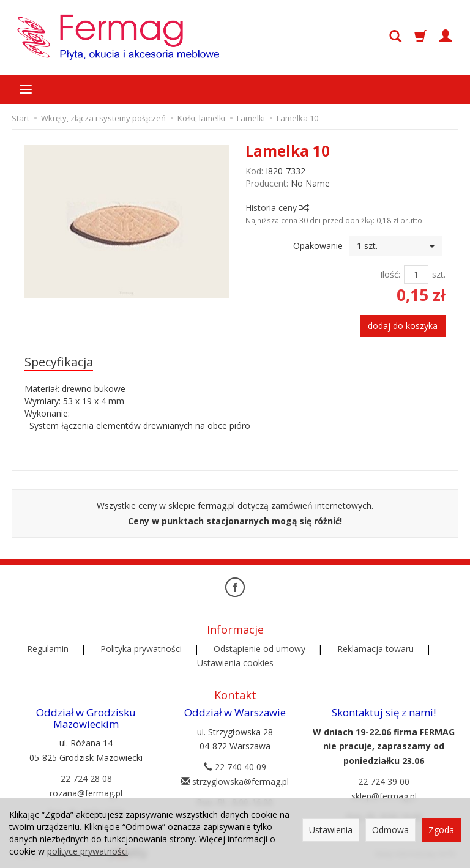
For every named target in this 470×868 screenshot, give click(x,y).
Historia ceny (277, 208)
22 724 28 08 (86, 778)
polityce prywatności (88, 851)
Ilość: (390, 274)
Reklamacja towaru (375, 649)
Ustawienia (331, 830)
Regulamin (48, 649)
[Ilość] (416, 275)
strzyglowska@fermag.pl (235, 781)
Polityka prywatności (141, 649)
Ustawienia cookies (235, 663)
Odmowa (390, 830)
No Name (310, 183)
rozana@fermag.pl (86, 793)
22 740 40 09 (235, 767)
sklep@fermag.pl (384, 796)
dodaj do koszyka (403, 326)
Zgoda (441, 830)
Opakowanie (318, 246)
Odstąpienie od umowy (259, 649)
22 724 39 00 (384, 781)
